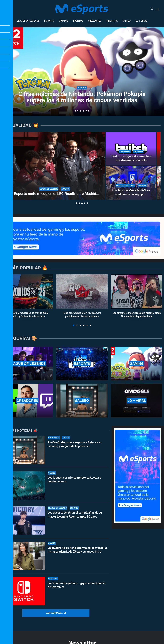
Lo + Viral (141, 21)
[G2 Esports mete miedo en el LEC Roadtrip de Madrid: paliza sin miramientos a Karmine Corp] (54, 166)
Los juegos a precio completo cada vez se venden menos (74, 479)
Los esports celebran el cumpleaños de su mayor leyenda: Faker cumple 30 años (75, 515)
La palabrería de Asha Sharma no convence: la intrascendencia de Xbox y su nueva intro (78, 551)
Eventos (78, 21)
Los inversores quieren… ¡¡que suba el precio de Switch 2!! (77, 589)
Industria (112, 21)
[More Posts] (56, 613)
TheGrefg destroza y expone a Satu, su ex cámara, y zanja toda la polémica (75, 444)
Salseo (127, 21)
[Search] (152, 9)
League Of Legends (28, 21)
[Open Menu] (157, 9)
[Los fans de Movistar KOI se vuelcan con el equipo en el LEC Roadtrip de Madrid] (131, 183)
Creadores (94, 21)
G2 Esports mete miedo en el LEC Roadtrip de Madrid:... (55, 194)
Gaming (63, 21)
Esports (49, 21)
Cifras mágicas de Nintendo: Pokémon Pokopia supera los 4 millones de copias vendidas (82, 97)
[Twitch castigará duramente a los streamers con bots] (131, 149)
